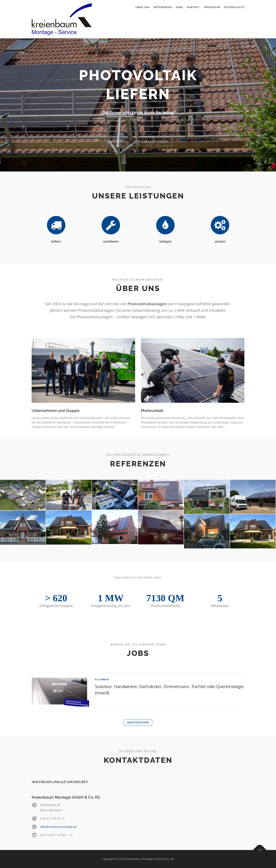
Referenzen (163, 7)
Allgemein (102, 717)
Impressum (212, 7)
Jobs (179, 7)
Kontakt (193, 7)
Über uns (143, 7)
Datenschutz (234, 7)
